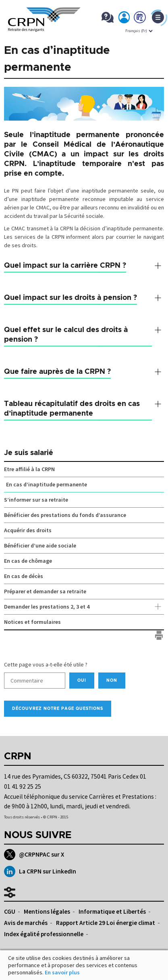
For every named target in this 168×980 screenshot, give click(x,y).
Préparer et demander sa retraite (45, 591)
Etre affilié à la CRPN (29, 469)
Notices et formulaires (32, 622)
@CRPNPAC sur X (34, 855)
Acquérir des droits (28, 530)
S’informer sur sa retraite (36, 500)
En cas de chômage (28, 561)
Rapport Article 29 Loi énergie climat (106, 923)
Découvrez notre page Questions (58, 709)
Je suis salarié (29, 453)
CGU (10, 911)
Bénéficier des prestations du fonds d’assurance (65, 515)
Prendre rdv (140, 19)
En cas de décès (24, 576)
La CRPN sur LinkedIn (40, 871)
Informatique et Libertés (112, 911)
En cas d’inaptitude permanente (47, 484)
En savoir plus (62, 972)
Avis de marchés (26, 923)
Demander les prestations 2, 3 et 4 (84, 607)
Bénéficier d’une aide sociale (40, 545)
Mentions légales (47, 911)
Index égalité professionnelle (44, 934)
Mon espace (124, 19)
